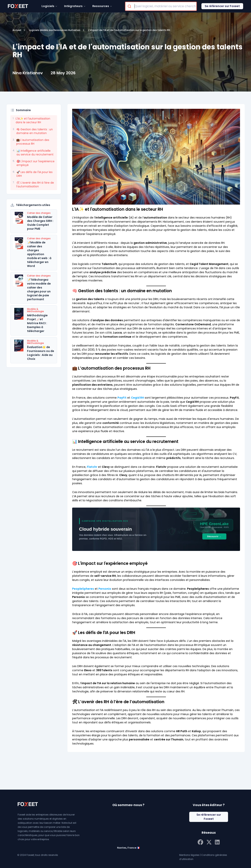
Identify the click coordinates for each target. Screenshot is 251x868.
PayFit (122, 398)
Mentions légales (189, 855)
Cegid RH (137, 398)
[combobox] (161, 6)
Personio (105, 589)
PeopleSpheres (83, 589)
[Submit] (130, 6)
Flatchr (92, 467)
